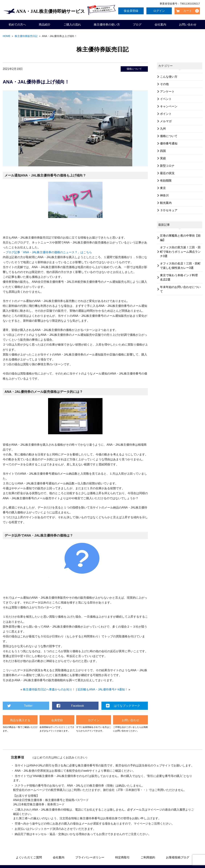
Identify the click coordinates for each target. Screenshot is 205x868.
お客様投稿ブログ (178, 857)
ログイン (160, 11)
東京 (163, 188)
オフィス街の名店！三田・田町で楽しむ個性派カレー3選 (180, 266)
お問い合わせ (188, 25)
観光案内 (166, 203)
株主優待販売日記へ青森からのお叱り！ (49, 689)
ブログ (137, 25)
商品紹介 (45, 25)
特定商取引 (122, 857)
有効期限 (166, 181)
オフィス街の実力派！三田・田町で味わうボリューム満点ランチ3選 (180, 252)
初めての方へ (17, 25)
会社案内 (160, 25)
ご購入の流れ (72, 25)
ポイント (166, 114)
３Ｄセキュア (169, 210)
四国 (163, 151)
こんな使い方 (169, 77)
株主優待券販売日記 (26, 36)
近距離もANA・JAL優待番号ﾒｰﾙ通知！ (102, 689)
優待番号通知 (169, 143)
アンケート (167, 92)
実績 (163, 158)
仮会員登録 (132, 11)
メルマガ (166, 121)
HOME (7, 36)
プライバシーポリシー (90, 857)
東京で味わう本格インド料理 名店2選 (180, 277)
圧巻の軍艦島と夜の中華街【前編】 (180, 238)
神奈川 (164, 195)
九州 (163, 129)
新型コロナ (167, 166)
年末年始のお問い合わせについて (180, 289)
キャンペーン (169, 106)
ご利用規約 (148, 857)
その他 (164, 84)
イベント (166, 99)
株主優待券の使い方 (107, 25)
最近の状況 (167, 173)
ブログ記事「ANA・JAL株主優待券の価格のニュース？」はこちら (49, 252)
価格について (134, 69)
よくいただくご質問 (29, 857)
